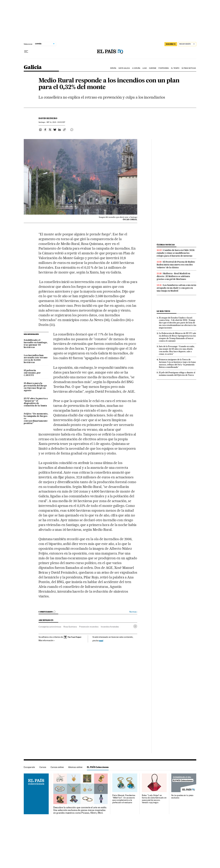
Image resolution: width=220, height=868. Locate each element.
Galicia (33, 67)
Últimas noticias (189, 68)
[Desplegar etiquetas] (135, 626)
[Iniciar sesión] (187, 44)
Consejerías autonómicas (50, 627)
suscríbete (171, 44)
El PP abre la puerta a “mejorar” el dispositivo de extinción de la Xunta (36, 402)
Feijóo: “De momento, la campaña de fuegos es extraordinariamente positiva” (36, 419)
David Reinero (48, 118)
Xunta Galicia (124, 68)
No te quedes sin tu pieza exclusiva (182, 797)
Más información (47, 640)
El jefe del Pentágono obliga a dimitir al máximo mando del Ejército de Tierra (177, 374)
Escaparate (29, 767)
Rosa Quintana (70, 627)
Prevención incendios (89, 627)
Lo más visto (163, 311)
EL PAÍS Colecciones (98, 767)
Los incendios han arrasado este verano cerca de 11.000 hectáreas (36, 359)
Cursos (43, 767)
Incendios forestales (110, 627)
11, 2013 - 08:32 (56, 122)
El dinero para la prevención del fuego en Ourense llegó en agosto (35, 387)
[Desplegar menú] (26, 52)
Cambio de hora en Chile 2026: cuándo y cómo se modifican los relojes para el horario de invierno (176, 253)
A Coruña (136, 68)
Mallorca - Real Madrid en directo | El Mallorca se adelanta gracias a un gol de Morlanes (173, 276)
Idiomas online (75, 767)
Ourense (153, 68)
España (113, 68)
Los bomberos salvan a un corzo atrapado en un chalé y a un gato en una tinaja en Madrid (176, 288)
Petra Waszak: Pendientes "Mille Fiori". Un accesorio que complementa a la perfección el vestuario (124, 799)
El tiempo (175, 68)
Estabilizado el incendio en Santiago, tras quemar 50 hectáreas (36, 344)
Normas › (133, 612)
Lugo (145, 68)
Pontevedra (164, 68)
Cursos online (57, 767)
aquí (101, 640)
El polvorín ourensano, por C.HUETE (32, 373)
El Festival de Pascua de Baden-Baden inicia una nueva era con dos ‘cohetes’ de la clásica (176, 265)
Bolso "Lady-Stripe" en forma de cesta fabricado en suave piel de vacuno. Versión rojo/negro (154, 799)
